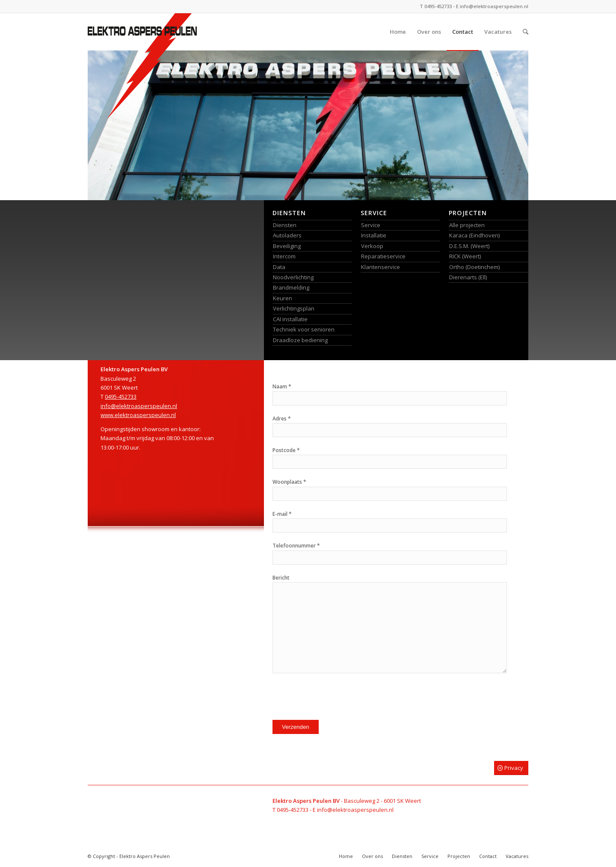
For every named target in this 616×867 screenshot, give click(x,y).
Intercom (284, 256)
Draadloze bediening (300, 340)
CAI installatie (290, 319)
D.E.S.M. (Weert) (469, 246)
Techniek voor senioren (304, 329)
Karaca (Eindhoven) (474, 235)
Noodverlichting (293, 277)
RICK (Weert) (465, 256)
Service (371, 225)
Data (279, 267)
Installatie (374, 235)
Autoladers (287, 235)
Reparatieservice (383, 256)
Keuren (283, 298)
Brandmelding (291, 287)
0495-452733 (438, 6)
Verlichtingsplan (294, 308)
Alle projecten (467, 225)
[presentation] (338, 698)
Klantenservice (381, 267)
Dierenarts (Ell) (468, 277)
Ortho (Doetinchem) (474, 267)
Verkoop (372, 246)
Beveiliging (287, 246)
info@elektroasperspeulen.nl (494, 6)
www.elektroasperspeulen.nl (138, 415)
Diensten (285, 225)
